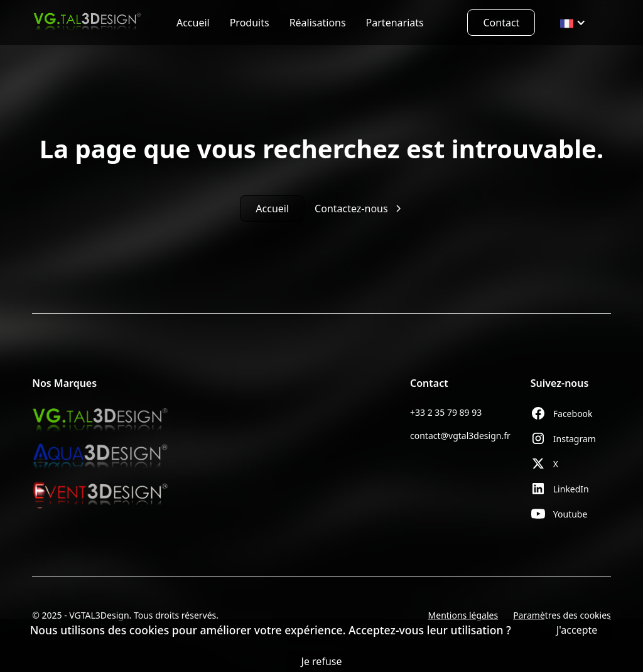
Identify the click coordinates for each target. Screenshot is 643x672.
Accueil (193, 23)
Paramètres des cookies (562, 615)
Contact (501, 23)
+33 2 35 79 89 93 (446, 412)
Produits (250, 23)
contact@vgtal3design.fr (460, 436)
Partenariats (395, 23)
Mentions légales (463, 615)
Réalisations (318, 23)
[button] (573, 23)
